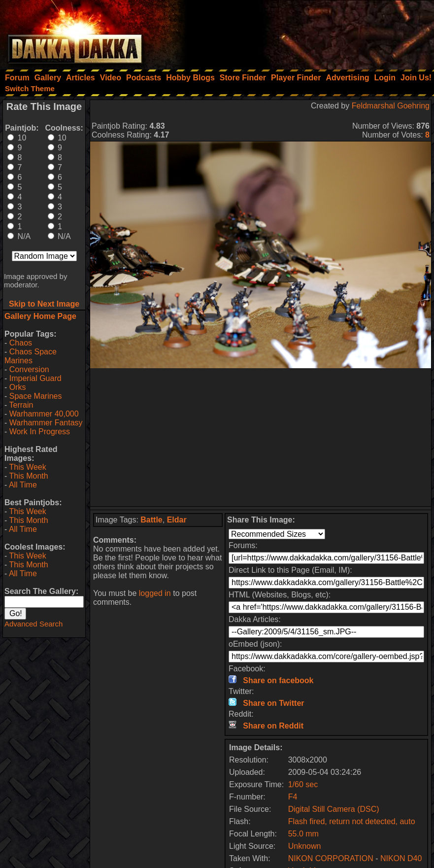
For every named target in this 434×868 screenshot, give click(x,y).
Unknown (305, 846)
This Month (28, 476)
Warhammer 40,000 (44, 414)
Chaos (21, 343)
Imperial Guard (35, 378)
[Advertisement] (301, 32)
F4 (293, 797)
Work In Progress (40, 432)
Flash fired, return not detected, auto (352, 821)
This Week (27, 467)
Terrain (21, 405)
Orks (18, 387)
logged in (155, 593)
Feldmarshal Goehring (391, 106)
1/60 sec (303, 784)
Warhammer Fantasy (46, 423)
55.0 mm (303, 834)
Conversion (29, 369)
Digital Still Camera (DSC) (334, 809)
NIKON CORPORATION (331, 858)
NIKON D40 (401, 858)
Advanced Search (33, 624)
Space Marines (36, 396)
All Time (23, 485)
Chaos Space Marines (31, 356)
